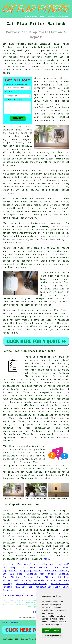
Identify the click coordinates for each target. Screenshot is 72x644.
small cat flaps (13, 421)
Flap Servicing (52, 564)
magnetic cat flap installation (27, 428)
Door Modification (57, 571)
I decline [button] (56, 631)
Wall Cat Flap (23, 580)
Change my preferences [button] (52, 636)
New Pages (14, 622)
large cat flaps (25, 412)
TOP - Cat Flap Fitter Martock (21, 596)
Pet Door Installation (31, 584)
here (46, 559)
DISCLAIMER (63, 17)
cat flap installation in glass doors (46, 409)
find (13, 511)
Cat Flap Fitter (13, 574)
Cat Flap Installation (25, 564)
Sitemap (4, 622)
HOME (27, 17)
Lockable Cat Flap (45, 580)
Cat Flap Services (35, 568)
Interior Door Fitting (41, 574)
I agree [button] (46, 631)
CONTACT (52, 17)
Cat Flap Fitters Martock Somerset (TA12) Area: (36, 44)
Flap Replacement (31, 571)
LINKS (35, 17)
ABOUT (43, 17)
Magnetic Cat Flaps (48, 587)
